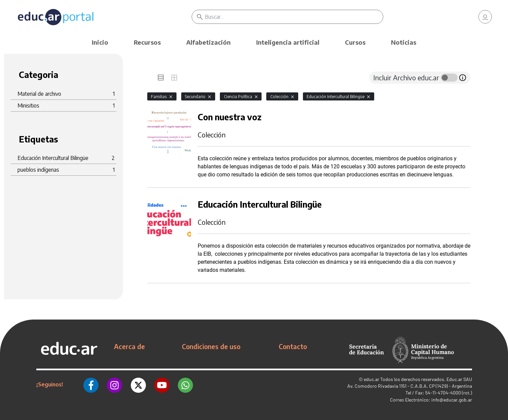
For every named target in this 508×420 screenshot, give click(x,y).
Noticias (404, 42)
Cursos (355, 42)
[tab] (161, 78)
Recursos (147, 42)
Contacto (293, 346)
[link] (485, 17)
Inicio (100, 42)
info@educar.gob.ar (452, 400)
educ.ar (372, 379)
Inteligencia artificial (288, 42)
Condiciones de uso (211, 346)
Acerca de (129, 346)
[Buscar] (294, 17)
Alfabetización (208, 42)
